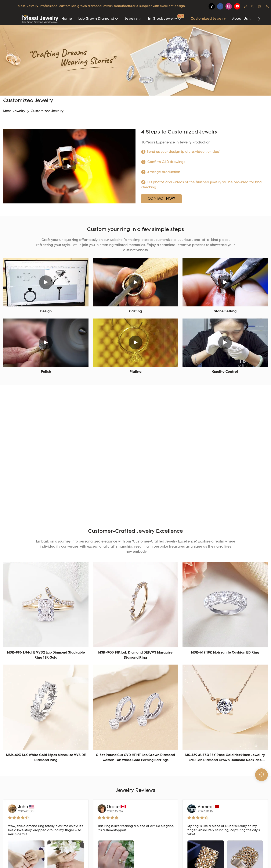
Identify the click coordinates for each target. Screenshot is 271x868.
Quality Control (225, 372)
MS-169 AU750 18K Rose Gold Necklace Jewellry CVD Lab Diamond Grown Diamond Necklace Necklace (225, 758)
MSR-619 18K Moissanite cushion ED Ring (225, 653)
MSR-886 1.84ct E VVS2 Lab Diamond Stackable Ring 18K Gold (46, 655)
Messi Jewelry (14, 111)
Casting (135, 312)
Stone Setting (225, 312)
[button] (259, 19)
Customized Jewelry (47, 111)
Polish (46, 372)
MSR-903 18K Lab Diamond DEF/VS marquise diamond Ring (135, 655)
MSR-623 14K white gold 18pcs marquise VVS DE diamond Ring (46, 758)
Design (46, 312)
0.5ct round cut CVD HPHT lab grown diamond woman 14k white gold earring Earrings (135, 758)
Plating (135, 372)
